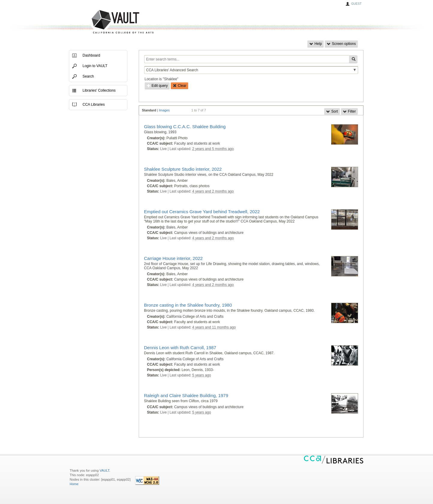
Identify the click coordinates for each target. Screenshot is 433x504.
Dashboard (92, 55)
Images (164, 110)
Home (74, 484)
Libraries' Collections (99, 90)
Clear (179, 86)
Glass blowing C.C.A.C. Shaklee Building (185, 127)
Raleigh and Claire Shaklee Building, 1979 (186, 395)
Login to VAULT (95, 66)
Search (88, 76)
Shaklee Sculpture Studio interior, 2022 (183, 169)
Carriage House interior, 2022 (173, 258)
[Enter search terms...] (247, 59)
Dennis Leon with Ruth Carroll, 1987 (180, 348)
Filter (349, 111)
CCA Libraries (94, 105)
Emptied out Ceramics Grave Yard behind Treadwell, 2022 (202, 212)
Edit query (157, 86)
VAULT (100, 22)
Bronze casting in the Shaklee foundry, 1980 (188, 305)
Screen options (341, 44)
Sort (332, 111)
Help (316, 44)
